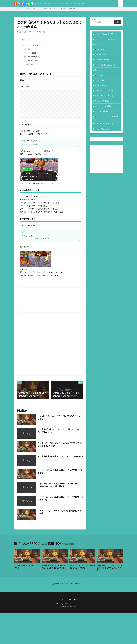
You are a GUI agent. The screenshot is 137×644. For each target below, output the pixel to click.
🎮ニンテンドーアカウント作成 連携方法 (106, 117)
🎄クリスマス (99, 75)
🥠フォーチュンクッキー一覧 (104, 96)
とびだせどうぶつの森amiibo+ (31, 9)
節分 (40, 32)
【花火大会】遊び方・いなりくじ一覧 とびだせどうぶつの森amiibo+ (60, 431)
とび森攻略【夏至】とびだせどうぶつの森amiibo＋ (27, 567)
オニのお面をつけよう (33, 57)
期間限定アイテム (31, 61)
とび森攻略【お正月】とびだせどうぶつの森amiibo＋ (61, 456)
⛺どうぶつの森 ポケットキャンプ (106, 111)
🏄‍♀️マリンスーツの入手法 (103, 106)
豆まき (43, 32)
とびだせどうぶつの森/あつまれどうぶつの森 (50, 3)
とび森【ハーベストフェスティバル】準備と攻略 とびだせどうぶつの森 (60, 444)
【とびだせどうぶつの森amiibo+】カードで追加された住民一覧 (60, 498)
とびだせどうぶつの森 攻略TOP (105, 39)
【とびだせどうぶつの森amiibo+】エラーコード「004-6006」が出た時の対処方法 (58, 485)
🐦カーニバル (99, 80)
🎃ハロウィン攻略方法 (102, 55)
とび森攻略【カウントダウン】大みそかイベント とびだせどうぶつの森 (110, 568)
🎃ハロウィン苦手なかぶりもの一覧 (106, 65)
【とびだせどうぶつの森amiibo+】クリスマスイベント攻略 (60, 471)
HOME (18, 9)
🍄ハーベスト (99, 70)
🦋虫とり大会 (99, 49)
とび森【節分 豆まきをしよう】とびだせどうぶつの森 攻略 (59, 9)
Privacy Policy (72, 599)
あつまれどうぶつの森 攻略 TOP (77, 3)
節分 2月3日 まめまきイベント (33, 45)
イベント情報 (30, 53)
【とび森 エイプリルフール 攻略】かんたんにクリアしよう (60, 417)
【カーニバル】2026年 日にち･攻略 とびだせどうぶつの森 (60, 512)
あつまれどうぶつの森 (102, 129)
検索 (94, 19)
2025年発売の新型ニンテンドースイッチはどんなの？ (67, 584)
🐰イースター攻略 (101, 85)
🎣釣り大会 (98, 44)
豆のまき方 (32, 64)
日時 (27, 49)
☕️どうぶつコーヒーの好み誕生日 (106, 91)
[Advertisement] (78, 104)
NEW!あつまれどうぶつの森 (104, 124)
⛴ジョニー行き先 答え (102, 101)
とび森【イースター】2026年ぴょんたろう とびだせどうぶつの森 (54, 567)
